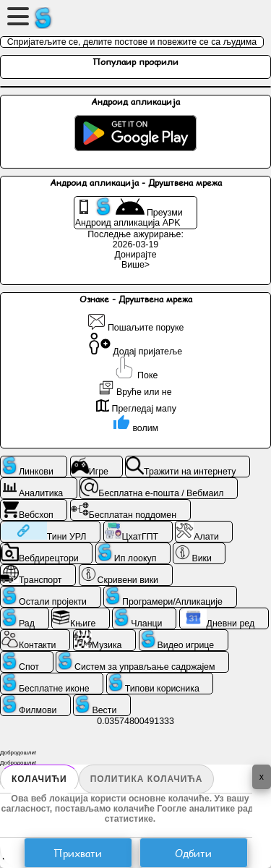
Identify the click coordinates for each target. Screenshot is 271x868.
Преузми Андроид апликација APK (129, 213)
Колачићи (39, 779)
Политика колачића (147, 779)
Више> (135, 265)
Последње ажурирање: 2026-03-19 (135, 239)
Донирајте (135, 255)
